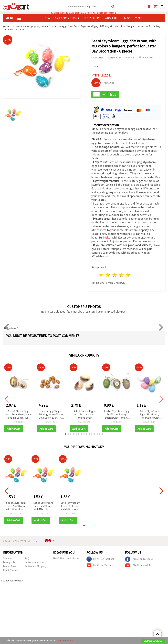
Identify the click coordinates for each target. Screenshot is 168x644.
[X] (4, 640)
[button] (66, 435)
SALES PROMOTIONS (67, 18)
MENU (13, 18)
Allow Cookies (153, 641)
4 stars (121, 275)
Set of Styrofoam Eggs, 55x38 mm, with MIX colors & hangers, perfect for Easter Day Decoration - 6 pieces (16, 507)
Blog (127, 18)
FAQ (27, 559)
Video (139, 18)
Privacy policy (10, 563)
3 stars (115, 275)
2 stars (108, 275)
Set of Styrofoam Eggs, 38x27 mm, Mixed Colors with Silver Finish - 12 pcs (149, 415)
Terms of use (10, 567)
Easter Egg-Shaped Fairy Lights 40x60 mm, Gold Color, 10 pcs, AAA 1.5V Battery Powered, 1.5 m (51, 415)
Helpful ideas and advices (66, 559)
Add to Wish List (148, 58)
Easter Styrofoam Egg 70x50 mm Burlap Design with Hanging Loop (117, 415)
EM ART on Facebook (100, 560)
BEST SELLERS (92, 18)
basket (107, 238)
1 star (101, 275)
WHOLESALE (112, 18)
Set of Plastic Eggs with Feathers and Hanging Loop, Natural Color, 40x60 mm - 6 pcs (84, 415)
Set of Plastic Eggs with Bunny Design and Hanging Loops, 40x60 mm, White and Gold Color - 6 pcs (19, 415)
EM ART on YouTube (100, 566)
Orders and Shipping (35, 567)
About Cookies (10, 571)
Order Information (34, 563)
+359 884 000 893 (107, 13)
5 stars (128, 275)
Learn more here (65, 640)
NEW (47, 18)
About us (7, 559)
